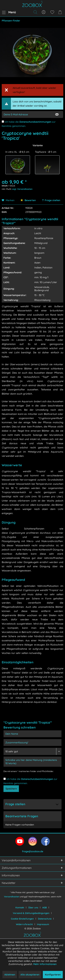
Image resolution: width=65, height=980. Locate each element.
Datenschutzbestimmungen (35, 122)
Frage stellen (52, 200)
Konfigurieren (53, 975)
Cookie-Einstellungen (22, 919)
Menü (9, 12)
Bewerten (28, 200)
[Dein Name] (32, 734)
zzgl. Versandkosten (22, 189)
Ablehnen (10, 975)
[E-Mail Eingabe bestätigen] (57, 114)
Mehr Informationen (45, 964)
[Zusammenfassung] (32, 743)
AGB (45, 907)
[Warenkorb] (61, 12)
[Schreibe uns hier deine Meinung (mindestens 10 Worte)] (32, 762)
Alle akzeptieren (30, 975)
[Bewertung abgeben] (32, 751)
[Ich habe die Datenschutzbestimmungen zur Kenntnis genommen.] (3, 122)
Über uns (33, 907)
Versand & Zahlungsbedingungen (31, 913)
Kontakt (20, 907)
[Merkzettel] (52, 12)
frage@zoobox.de (33, 851)
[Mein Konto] (44, 12)
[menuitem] (9, 12)
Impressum (43, 924)
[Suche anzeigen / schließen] (35, 12)
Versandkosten (12, 897)
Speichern (11, 789)
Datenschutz (45, 919)
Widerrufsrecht (24, 924)
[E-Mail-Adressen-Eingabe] (26, 114)
